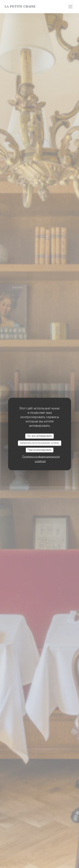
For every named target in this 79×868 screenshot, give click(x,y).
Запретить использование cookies (39, 443)
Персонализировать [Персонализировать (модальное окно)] (39, 450)
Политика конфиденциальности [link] (41, 457)
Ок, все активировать (40, 436)
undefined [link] (40, 461)
